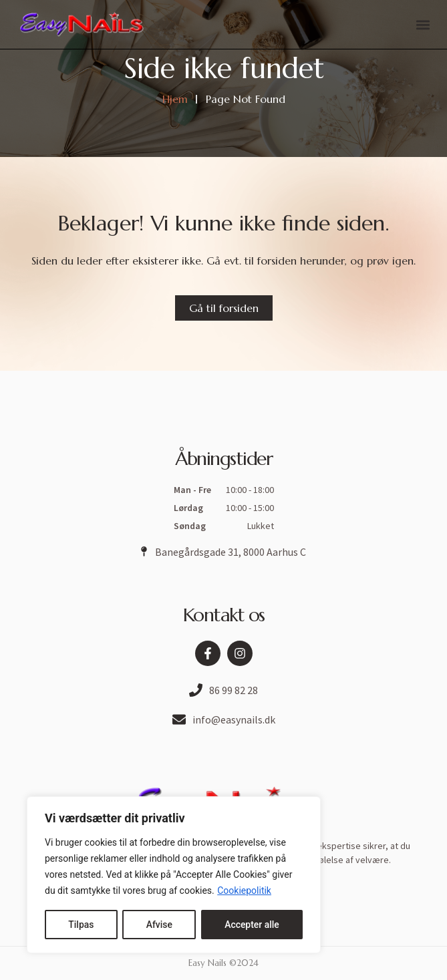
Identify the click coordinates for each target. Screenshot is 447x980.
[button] (423, 24)
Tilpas (81, 925)
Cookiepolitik (244, 891)
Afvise (159, 925)
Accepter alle (252, 925)
